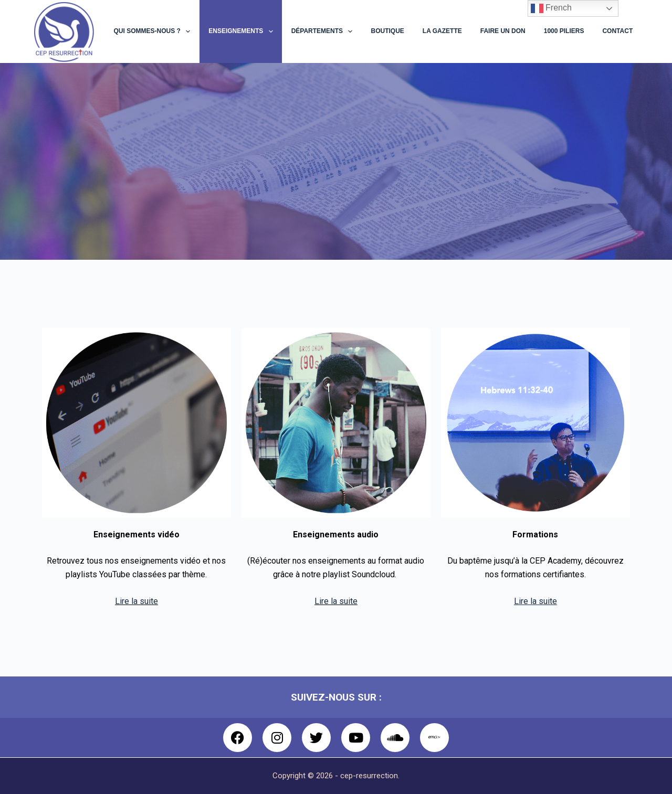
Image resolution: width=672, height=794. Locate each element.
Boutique (387, 31)
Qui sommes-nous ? (154, 31)
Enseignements (243, 31)
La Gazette (442, 31)
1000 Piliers (564, 31)
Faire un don (503, 31)
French (551, 8)
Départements (324, 31)
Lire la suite (136, 601)
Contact (617, 31)
